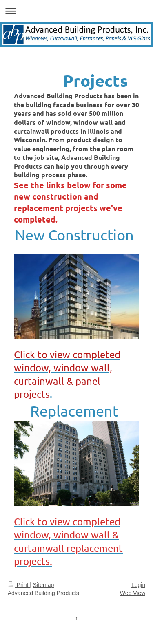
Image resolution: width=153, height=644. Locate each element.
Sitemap (43, 585)
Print (19, 585)
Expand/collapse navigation (76, 11)
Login (138, 585)
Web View (133, 593)
